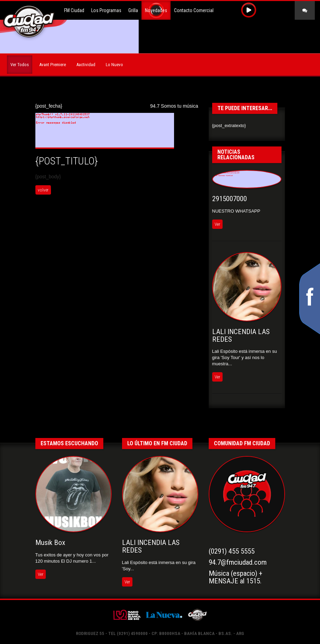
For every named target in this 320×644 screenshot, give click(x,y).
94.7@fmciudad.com (238, 562)
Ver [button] (217, 224)
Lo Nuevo (114, 65)
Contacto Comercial (194, 10)
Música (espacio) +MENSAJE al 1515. (236, 577)
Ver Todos (20, 65)
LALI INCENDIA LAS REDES (241, 336)
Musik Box (50, 543)
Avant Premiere (53, 65)
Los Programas (106, 10)
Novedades (156, 10)
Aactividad (86, 65)
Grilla (133, 10)
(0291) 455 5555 (232, 551)
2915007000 (230, 199)
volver (43, 190)
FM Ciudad (74, 10)
